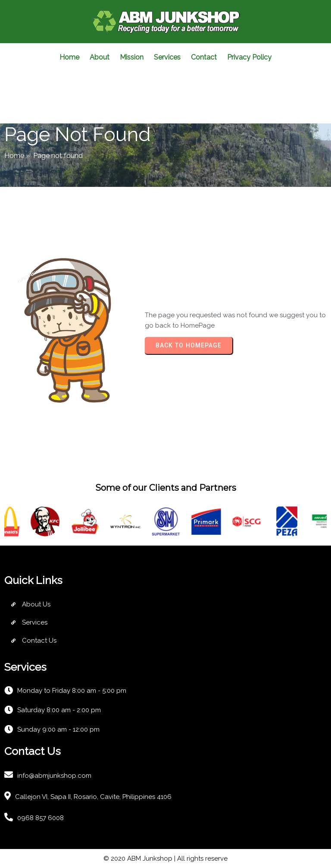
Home (14, 156)
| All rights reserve (200, 859)
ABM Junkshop (150, 859)
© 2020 (115, 859)
